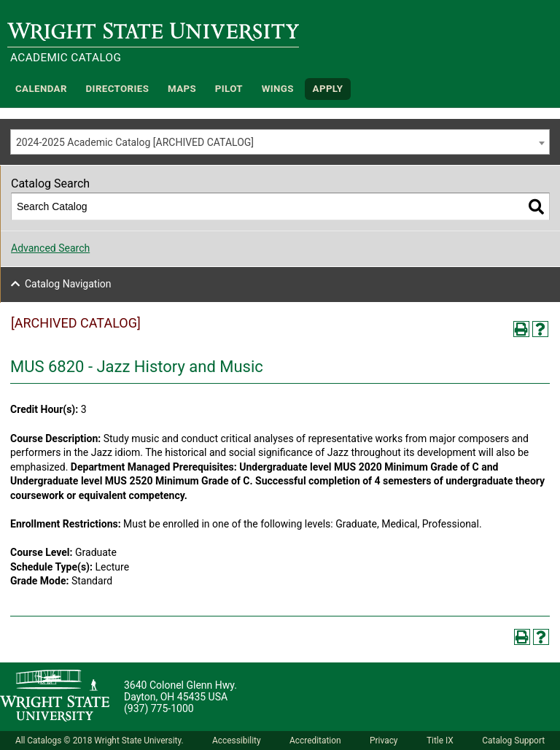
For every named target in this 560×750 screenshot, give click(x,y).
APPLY (328, 89)
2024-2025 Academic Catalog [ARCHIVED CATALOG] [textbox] (135, 142)
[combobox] (280, 142)
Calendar (41, 89)
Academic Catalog (66, 58)
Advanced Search (50, 248)
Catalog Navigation (68, 284)
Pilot (229, 89)
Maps (182, 89)
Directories (118, 89)
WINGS (278, 89)
